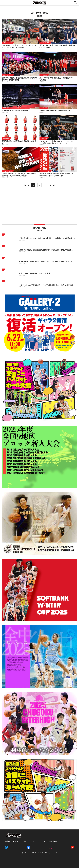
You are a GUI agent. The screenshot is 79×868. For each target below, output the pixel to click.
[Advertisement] (39, 206)
